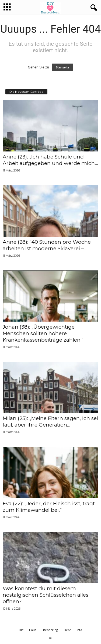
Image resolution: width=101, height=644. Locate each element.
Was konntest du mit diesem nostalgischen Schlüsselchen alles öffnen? (46, 595)
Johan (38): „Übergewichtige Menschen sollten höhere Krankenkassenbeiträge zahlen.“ (43, 333)
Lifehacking (50, 630)
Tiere (67, 630)
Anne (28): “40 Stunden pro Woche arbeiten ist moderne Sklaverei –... (47, 245)
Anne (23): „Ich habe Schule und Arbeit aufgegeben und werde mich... (50, 160)
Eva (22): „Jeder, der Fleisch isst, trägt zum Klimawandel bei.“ (49, 507)
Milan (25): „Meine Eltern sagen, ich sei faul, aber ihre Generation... (50, 422)
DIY (21, 630)
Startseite (62, 67)
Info (79, 630)
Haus (33, 630)
